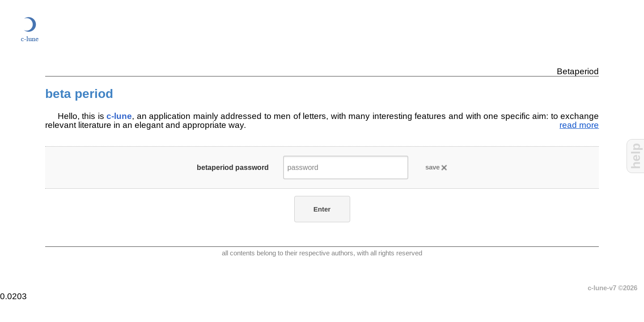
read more (579, 125)
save (432, 167)
